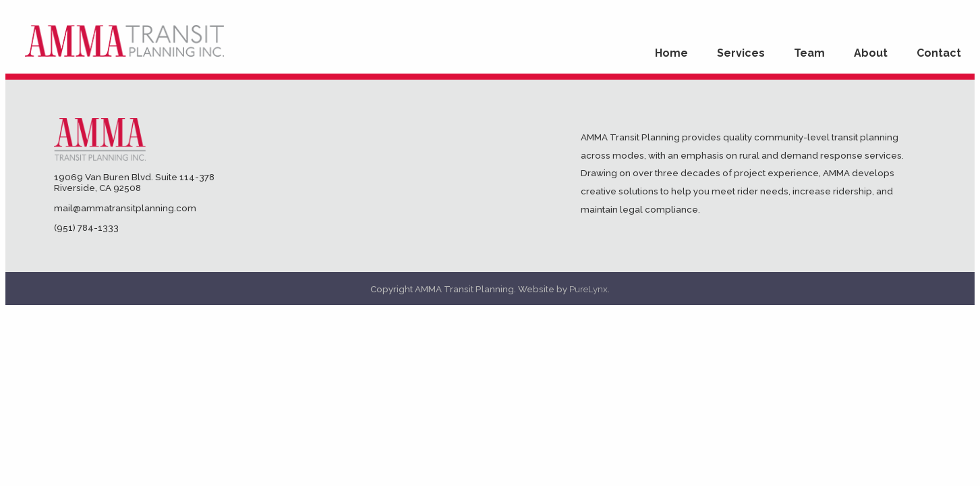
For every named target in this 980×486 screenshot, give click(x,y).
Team (809, 53)
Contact (939, 53)
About (871, 53)
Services (741, 53)
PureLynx (588, 289)
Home (671, 53)
